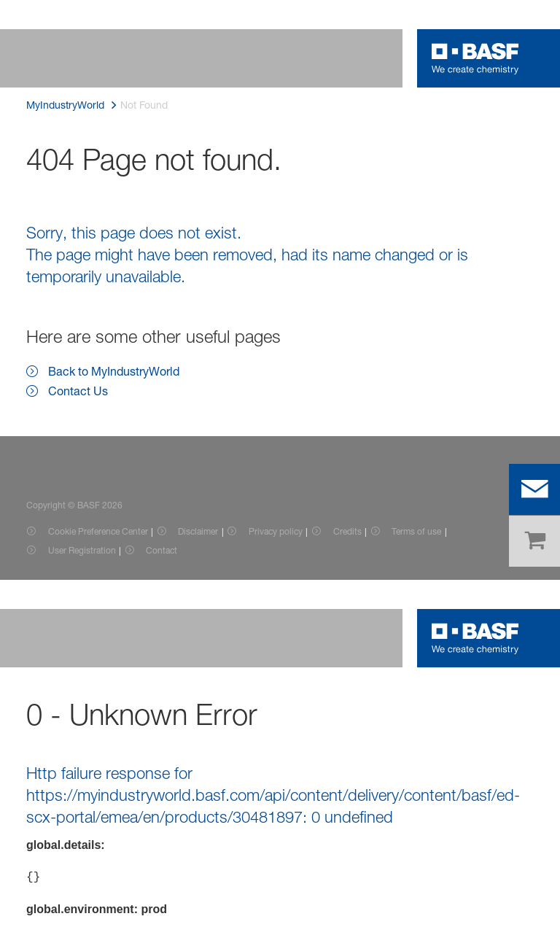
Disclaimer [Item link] (198, 531)
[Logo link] (475, 58)
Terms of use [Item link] (416, 531)
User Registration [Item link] (82, 550)
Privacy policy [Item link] (276, 531)
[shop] (534, 541)
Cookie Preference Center (98, 531)
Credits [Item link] (347, 531)
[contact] (534, 489)
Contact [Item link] (162, 550)
